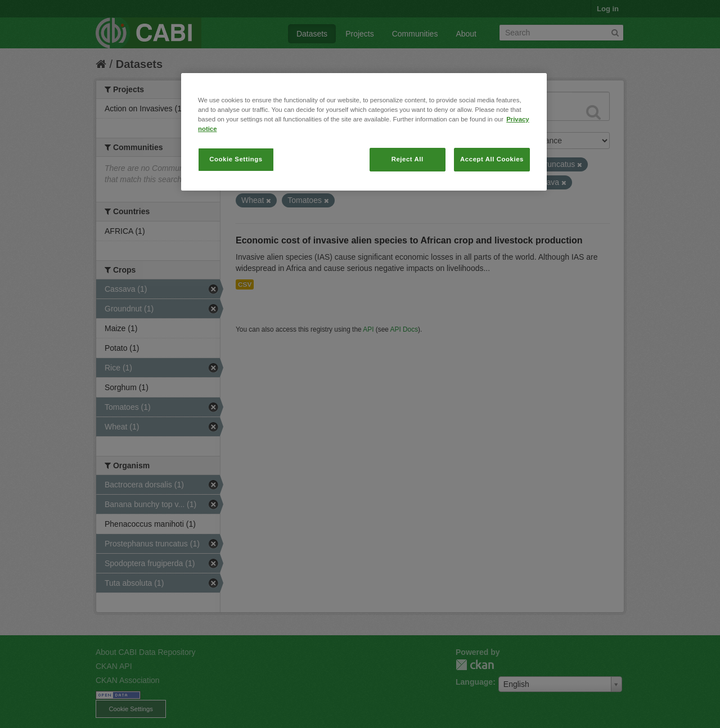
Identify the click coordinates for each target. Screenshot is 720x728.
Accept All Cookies (492, 159)
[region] (364, 132)
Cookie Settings (236, 159)
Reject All (408, 159)
